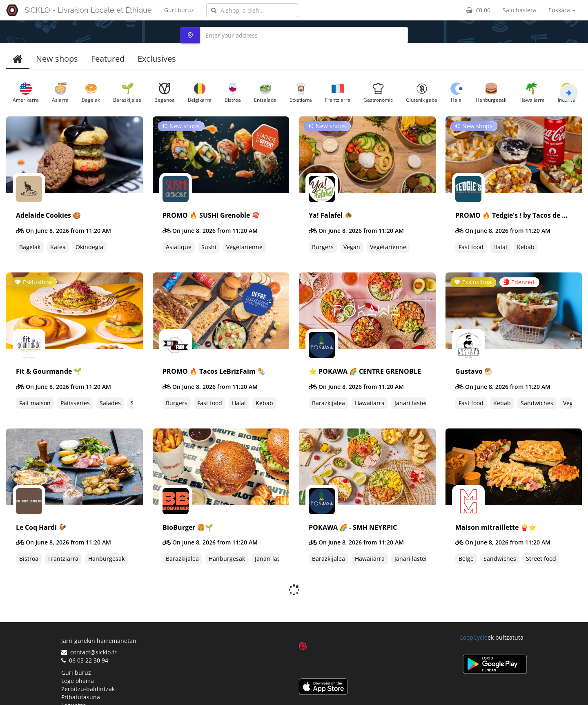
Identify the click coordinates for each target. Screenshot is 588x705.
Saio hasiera (519, 10)
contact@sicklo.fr (89, 630)
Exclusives (157, 59)
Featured (108, 59)
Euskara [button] (562, 10)
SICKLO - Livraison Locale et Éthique (88, 10)
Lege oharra (78, 659)
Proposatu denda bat (90, 692)
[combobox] (252, 10)
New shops (57, 59)
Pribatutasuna (81, 675)
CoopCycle (473, 616)
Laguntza (74, 684)
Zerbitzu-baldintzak (88, 667)
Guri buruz (179, 10)
